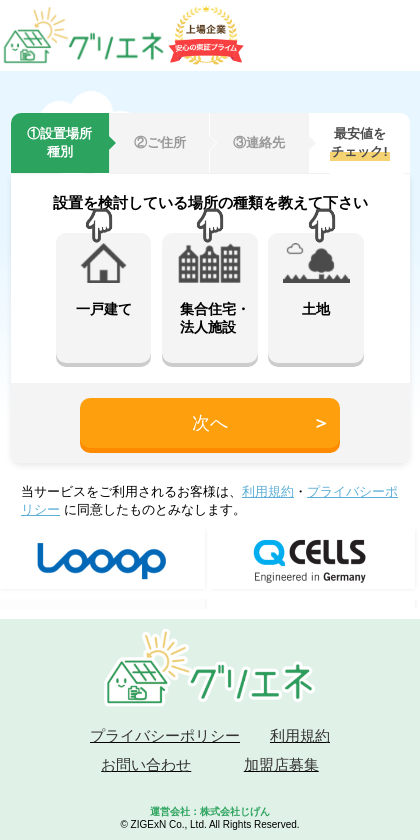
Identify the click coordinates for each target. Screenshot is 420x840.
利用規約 (268, 491)
